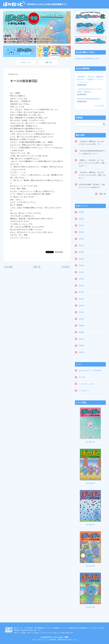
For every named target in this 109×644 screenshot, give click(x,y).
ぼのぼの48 (90, 483)
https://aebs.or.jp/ (67, 633)
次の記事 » (66, 267)
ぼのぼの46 (90, 566)
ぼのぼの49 (90, 442)
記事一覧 (48, 62)
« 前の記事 (8, 267)
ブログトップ (25, 62)
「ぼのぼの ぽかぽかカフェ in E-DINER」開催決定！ (89, 92)
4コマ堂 (82, 377)
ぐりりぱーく (84, 391)
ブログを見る (99, 106)
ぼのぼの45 (90, 607)
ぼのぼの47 (90, 525)
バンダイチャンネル (86, 384)
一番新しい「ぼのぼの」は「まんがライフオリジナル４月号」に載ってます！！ (92, 163)
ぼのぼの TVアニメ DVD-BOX (90, 371)
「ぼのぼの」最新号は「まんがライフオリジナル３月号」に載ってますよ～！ (92, 175)
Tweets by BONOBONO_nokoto (87, 59)
